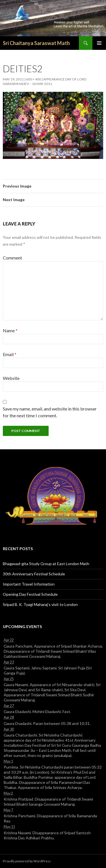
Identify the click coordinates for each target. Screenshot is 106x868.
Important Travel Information (29, 584)
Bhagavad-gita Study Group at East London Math (46, 564)
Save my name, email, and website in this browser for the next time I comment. (50, 412)
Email (10, 354)
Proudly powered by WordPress (27, 861)
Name (10, 330)
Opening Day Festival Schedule (30, 594)
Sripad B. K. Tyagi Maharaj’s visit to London (40, 604)
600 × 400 (33, 79)
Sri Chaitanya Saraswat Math (36, 43)
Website (11, 378)
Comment (12, 258)
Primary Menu (99, 43)
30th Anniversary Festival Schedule (34, 574)
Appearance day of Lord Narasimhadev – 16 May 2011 (45, 81)
